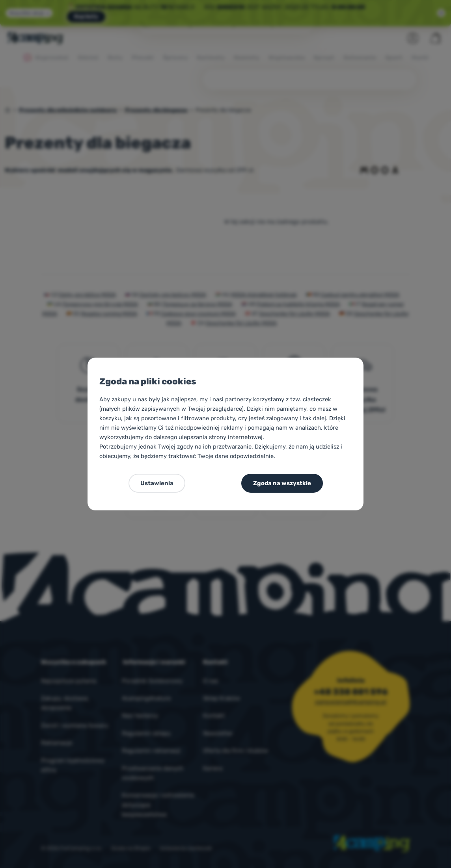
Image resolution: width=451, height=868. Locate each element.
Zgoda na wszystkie (282, 483)
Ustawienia (157, 483)
